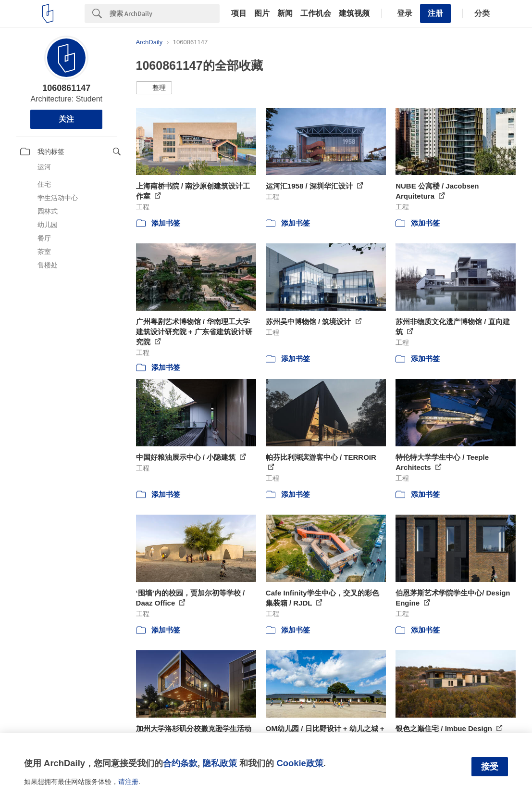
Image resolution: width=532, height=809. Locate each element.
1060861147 (66, 88)
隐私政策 (220, 763)
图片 (262, 13)
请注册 (128, 782)
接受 (490, 767)
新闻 (285, 13)
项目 (239, 13)
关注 (66, 119)
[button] (154, 88)
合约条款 (180, 763)
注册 (435, 13)
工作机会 (316, 13)
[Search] (165, 13)
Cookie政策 (300, 763)
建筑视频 (354, 13)
